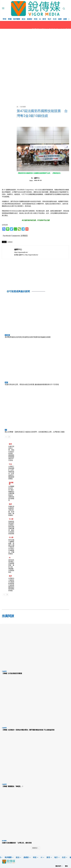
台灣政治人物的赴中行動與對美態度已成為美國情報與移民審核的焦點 (11, 584)
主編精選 (4, 671)
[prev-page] (6, 437)
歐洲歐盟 (10, 242)
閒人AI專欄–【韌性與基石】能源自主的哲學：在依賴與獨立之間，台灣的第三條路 (35, 432)
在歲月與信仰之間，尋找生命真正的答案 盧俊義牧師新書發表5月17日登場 (32, 384)
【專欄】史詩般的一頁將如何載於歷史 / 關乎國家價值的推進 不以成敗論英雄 (28, 730)
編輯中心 (37, 178)
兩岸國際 (7, 335)
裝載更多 (36, 848)
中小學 (11, 519)
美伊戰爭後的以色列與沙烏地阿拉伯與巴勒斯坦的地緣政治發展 (28, 337)
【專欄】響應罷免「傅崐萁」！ (13, 786)
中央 (10, 464)
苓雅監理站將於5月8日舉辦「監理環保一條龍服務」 (11, 511)
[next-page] (9, 437)
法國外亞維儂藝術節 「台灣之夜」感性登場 (17, 843)
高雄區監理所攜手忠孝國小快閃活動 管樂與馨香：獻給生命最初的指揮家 (12, 528)
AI (6, 430)
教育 (6, 382)
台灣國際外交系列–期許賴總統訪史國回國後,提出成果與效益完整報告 (11, 493)
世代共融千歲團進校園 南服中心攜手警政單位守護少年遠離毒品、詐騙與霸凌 (11, 547)
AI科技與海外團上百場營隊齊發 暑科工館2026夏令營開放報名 (11, 566)
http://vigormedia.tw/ (21, 252)
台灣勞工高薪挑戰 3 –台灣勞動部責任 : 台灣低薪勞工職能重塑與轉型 (11, 473)
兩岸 (10, 504)
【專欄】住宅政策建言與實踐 (12, 673)
